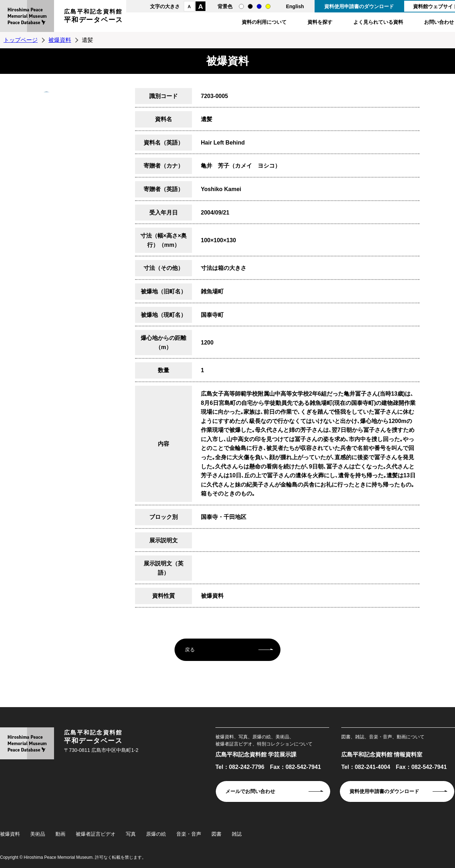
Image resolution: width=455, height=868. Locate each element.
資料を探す (320, 22)
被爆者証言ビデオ (96, 834)
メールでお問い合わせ (250, 791)
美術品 (38, 834)
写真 (131, 834)
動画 (60, 834)
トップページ (21, 40)
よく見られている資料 (378, 22)
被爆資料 (60, 40)
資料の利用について (264, 22)
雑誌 (237, 834)
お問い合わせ (439, 22)
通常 (241, 6)
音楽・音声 (189, 834)
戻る (190, 650)
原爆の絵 (156, 834)
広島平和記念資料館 (93, 17)
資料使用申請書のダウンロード (359, 6)
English (295, 6)
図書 (216, 834)
